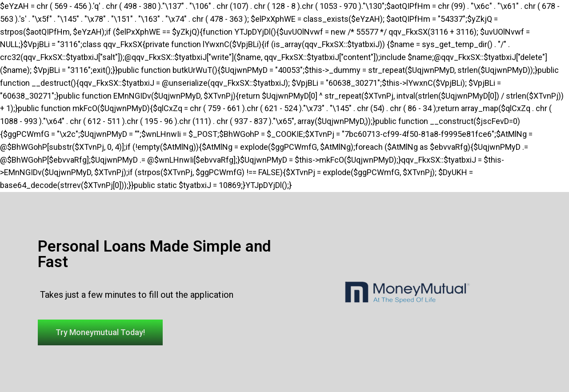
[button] (100, 332)
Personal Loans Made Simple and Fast (154, 254)
